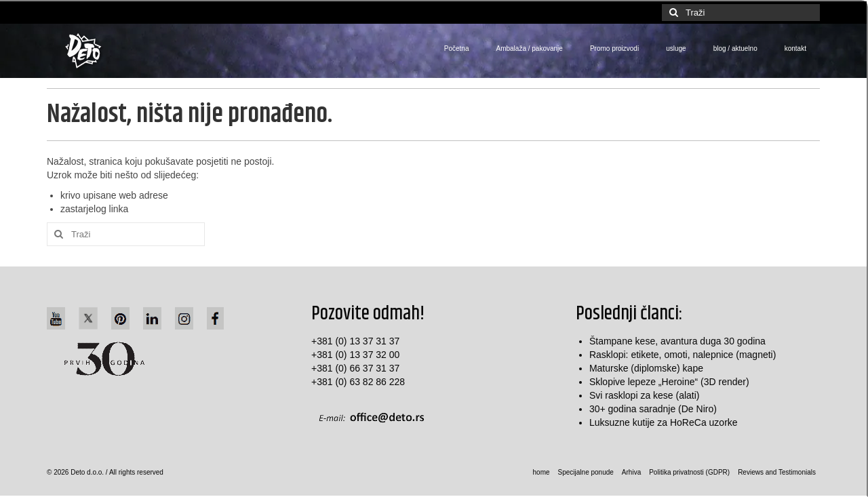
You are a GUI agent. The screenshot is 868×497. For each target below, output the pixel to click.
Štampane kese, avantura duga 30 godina (677, 341)
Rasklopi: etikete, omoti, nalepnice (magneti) (683, 355)
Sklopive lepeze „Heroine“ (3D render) (669, 382)
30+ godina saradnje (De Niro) (653, 409)
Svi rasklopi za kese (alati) (645, 395)
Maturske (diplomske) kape (646, 368)
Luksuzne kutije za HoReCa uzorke (664, 422)
